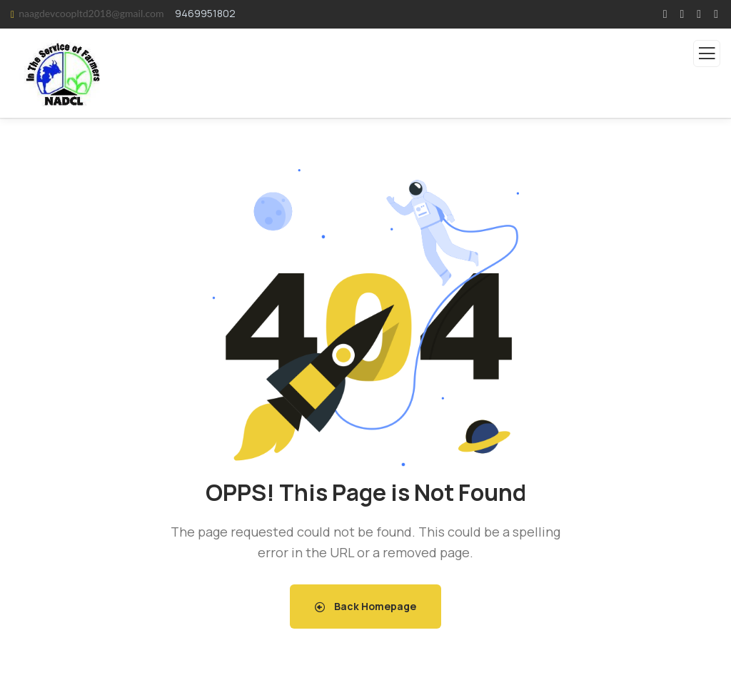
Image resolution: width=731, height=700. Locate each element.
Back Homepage (365, 606)
